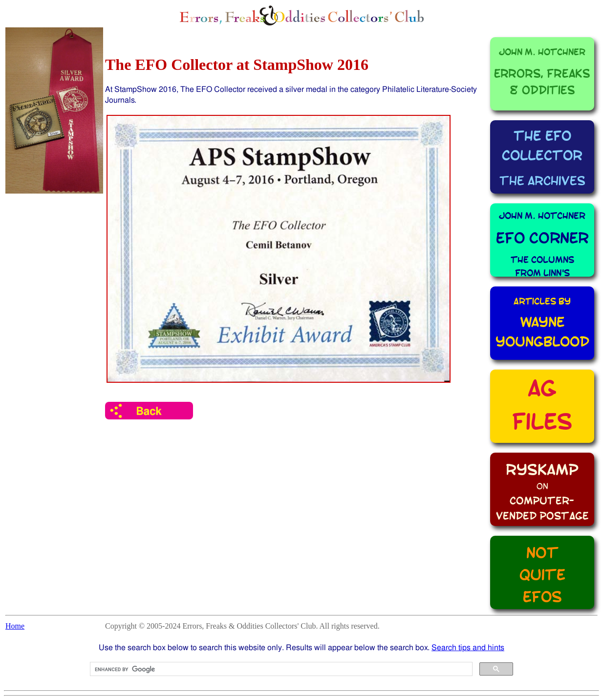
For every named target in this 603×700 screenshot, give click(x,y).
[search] (280, 669)
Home (15, 626)
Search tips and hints (468, 647)
